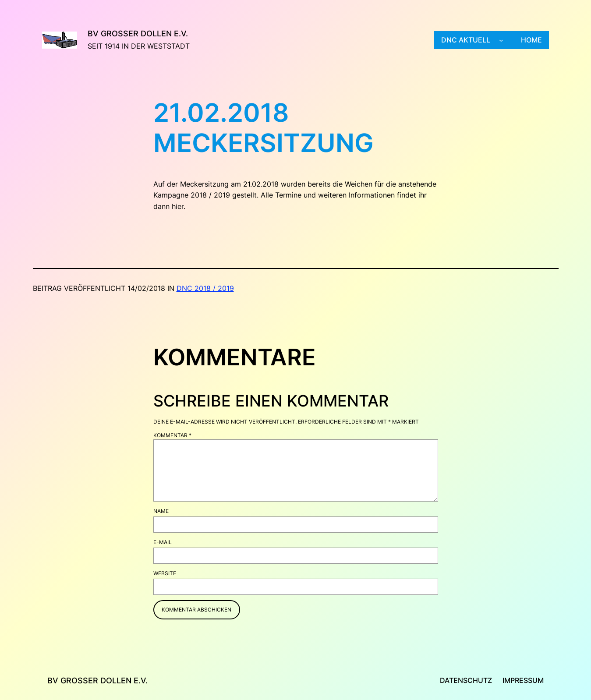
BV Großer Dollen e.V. (138, 34)
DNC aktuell (466, 40)
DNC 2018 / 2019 (205, 288)
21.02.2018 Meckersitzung (264, 128)
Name (161, 511)
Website (165, 573)
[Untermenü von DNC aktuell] (501, 40)
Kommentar (172, 435)
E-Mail (163, 542)
